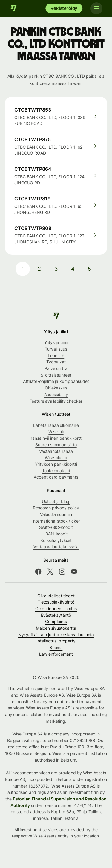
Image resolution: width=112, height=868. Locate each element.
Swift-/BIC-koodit (56, 527)
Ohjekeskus (56, 388)
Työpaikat (56, 362)
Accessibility (56, 394)
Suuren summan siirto (56, 445)
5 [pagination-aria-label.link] (89, 269)
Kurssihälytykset (56, 540)
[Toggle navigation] (96, 8)
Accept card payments (56, 477)
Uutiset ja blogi (56, 501)
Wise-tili (56, 431)
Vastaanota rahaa (56, 451)
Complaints (56, 621)
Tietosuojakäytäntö (56, 602)
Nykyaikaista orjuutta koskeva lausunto (56, 635)
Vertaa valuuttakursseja (56, 547)
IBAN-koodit (56, 534)
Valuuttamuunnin (56, 514)
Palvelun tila (56, 368)
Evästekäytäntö (56, 615)
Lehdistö (56, 355)
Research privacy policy (56, 508)
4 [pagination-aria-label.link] (73, 269)
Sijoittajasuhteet (56, 375)
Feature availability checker (56, 401)
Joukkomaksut (56, 471)
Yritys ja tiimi (56, 342)
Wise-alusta (56, 457)
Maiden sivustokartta (56, 628)
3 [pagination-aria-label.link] (56, 269)
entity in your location (78, 836)
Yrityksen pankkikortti (56, 464)
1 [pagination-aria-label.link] (23, 269)
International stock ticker (56, 521)
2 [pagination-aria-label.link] (39, 269)
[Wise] (13, 8)
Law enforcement (56, 654)
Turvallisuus (56, 349)
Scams (56, 647)
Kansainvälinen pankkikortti (56, 438)
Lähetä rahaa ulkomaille (56, 425)
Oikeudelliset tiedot (56, 596)
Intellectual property (56, 641)
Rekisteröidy (64, 8)
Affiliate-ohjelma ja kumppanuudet (56, 381)
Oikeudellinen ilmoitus (56, 609)
